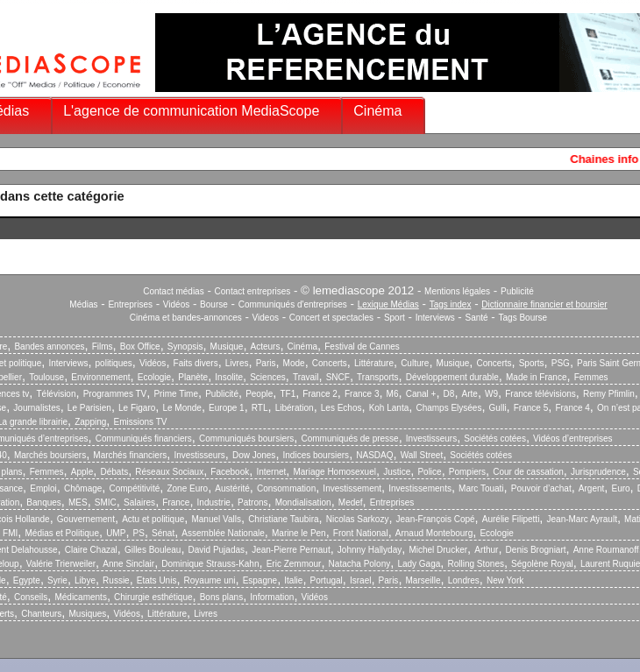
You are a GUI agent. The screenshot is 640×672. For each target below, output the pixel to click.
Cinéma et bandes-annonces (186, 318)
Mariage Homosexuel (334, 472)
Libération (295, 408)
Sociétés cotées (495, 439)
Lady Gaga (419, 564)
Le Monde (181, 408)
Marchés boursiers (50, 455)
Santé (477, 318)
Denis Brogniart (536, 550)
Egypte (27, 580)
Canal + (421, 394)
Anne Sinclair (128, 564)
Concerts (330, 363)
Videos (266, 318)
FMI (10, 533)
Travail (306, 377)
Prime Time (176, 394)
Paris (266, 363)
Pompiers (467, 472)
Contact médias (173, 291)
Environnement (100, 377)
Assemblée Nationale (223, 533)
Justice (397, 472)
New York (505, 580)
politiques (114, 363)
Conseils (31, 597)
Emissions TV (141, 422)
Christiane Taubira (283, 519)
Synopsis (185, 347)
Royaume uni (210, 580)
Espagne (260, 580)
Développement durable (452, 377)
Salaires (139, 502)
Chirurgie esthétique (153, 597)
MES (78, 502)
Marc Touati (481, 488)
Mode (294, 363)
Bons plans (221, 597)
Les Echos (341, 408)
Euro (620, 488)
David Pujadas (217, 550)
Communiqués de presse (349, 439)
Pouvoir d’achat (541, 488)
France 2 (320, 394)
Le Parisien (89, 408)
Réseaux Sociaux (169, 472)
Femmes (591, 377)
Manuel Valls (216, 519)
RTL (260, 408)
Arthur (486, 550)
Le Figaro (137, 408)
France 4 (572, 408)
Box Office (140, 347)
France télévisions (540, 394)
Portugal (327, 580)
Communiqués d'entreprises (293, 304)
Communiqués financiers (144, 439)
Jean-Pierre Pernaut (291, 550)
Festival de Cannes (362, 347)
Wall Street (422, 455)
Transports (377, 377)
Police (429, 472)
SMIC (106, 502)
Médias (83, 304)
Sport (395, 318)
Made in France (536, 377)
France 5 (531, 408)
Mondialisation (303, 502)
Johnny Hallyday (370, 550)
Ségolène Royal (542, 564)
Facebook (230, 472)
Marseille (423, 580)
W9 (491, 394)
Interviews (435, 318)
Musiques (88, 614)
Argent (591, 488)
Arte (470, 394)
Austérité (232, 488)
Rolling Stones (475, 564)
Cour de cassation (528, 472)
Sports (532, 363)
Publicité (517, 291)
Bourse (214, 304)
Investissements (420, 488)
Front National (361, 533)
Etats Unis (157, 580)
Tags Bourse (523, 318)
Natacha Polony (360, 564)
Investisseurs (431, 439)
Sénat (163, 533)
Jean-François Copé (436, 519)
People (259, 394)
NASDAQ (374, 455)
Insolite (229, 377)
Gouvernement (86, 519)
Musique (227, 347)
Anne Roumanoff (606, 550)
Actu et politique (153, 519)
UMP (116, 533)
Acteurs (266, 347)
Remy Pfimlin (609, 394)
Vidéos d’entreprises (572, 439)
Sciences (268, 377)
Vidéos (176, 304)
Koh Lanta (389, 408)
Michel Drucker (438, 550)
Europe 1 (227, 408)
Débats (114, 472)
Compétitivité (134, 488)
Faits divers (196, 363)
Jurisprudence (598, 472)
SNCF (338, 377)
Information (272, 597)
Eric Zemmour (294, 564)
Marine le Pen (299, 533)
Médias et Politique (62, 533)
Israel (360, 580)
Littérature (374, 363)
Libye (85, 580)
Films (103, 347)
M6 (393, 394)
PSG (561, 363)
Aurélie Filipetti (511, 519)
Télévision (56, 394)
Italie (293, 580)
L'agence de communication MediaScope (191, 111)
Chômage (83, 488)
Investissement (352, 488)
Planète (193, 377)
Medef (351, 502)
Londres (464, 580)
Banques (43, 502)
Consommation (286, 488)
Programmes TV (115, 394)
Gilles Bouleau (153, 550)
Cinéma (377, 111)
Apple (82, 472)
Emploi (43, 488)
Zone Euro (187, 488)
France (176, 502)
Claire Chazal (91, 550)
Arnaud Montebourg (434, 533)
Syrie (57, 580)
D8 (449, 394)
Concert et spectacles (331, 318)
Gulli (498, 408)
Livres (237, 363)
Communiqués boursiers (246, 439)
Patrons (252, 502)
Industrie (214, 502)
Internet (271, 472)
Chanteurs (41, 614)
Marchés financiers (130, 455)
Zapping (90, 422)
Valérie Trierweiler (61, 564)
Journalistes (36, 408)
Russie (116, 580)
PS (139, 533)
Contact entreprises (253, 291)
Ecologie (154, 377)
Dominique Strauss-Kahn (210, 564)
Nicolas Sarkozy (358, 519)
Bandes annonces (49, 347)
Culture (415, 363)
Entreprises (130, 304)
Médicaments (80, 597)
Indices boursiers (316, 455)
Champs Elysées (448, 408)
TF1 (288, 394)
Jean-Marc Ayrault (582, 519)
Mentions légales (457, 291)
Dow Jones (254, 455)
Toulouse (46, 377)
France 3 (362, 394)
